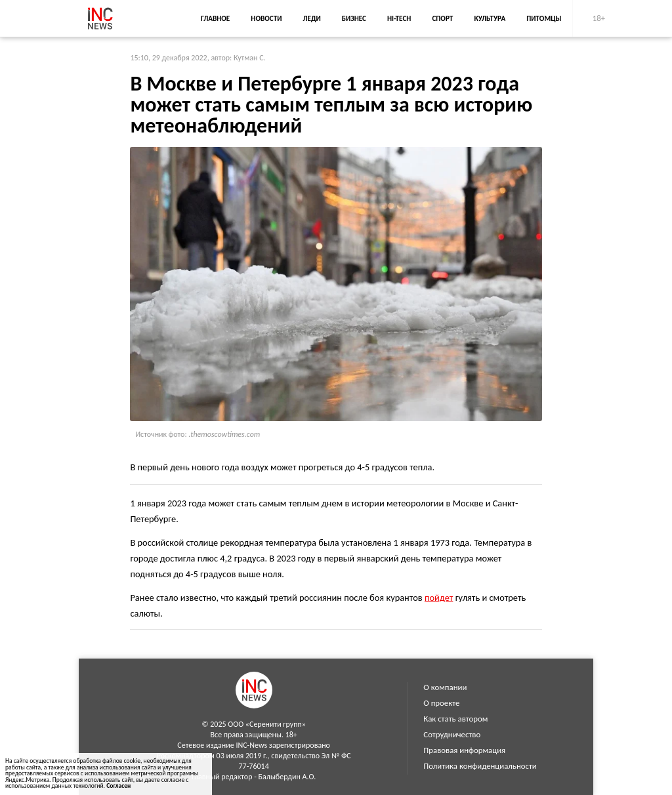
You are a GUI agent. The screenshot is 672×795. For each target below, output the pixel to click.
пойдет (439, 598)
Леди (312, 18)
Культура (490, 18)
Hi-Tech (399, 18)
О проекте (441, 703)
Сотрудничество (452, 734)
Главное (215, 18)
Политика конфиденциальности (480, 766)
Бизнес (354, 18)
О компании (445, 687)
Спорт (442, 18)
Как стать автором (455, 719)
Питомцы (544, 18)
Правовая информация (464, 750)
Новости (266, 18)
